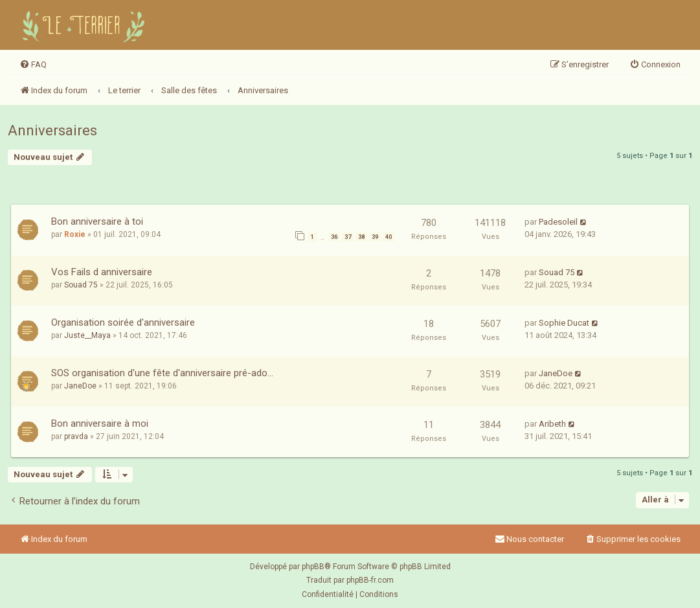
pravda (76, 436)
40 (389, 237)
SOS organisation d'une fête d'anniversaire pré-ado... (162, 373)
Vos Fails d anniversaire (102, 272)
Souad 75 (81, 285)
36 (334, 237)
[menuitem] (33, 65)
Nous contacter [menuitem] (529, 539)
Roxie (75, 234)
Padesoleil (558, 222)
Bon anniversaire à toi (97, 221)
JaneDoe (80, 386)
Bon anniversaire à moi (100, 423)
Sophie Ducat (564, 323)
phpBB (313, 567)
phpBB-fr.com (370, 580)
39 (375, 237)
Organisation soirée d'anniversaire (123, 322)
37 (348, 237)
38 (361, 237)
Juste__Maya (87, 335)
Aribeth (552, 424)
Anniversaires (52, 130)
